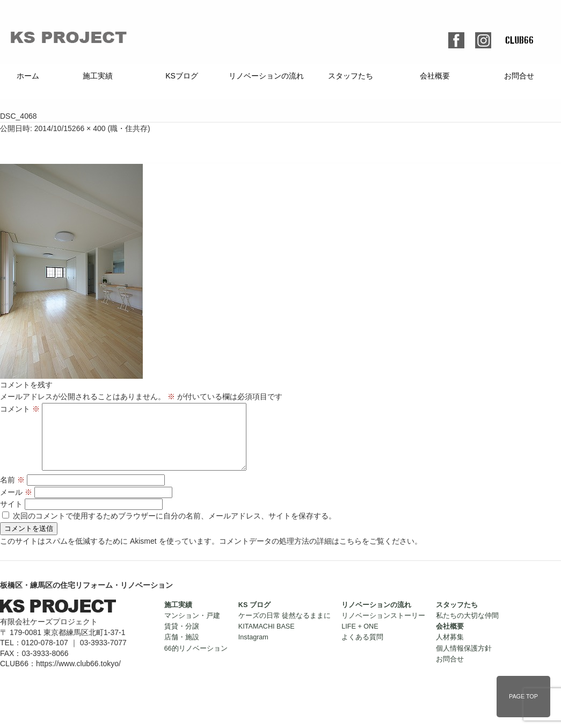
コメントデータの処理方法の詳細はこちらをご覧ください (317, 554)
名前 (12, 493)
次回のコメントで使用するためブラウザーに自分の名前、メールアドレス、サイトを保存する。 (174, 529)
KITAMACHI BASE (267, 639)
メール (16, 505)
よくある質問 (362, 650)
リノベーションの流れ (266, 76)
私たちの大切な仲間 (467, 629)
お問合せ (519, 76)
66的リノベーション (196, 661)
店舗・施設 (182, 650)
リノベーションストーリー (383, 629)
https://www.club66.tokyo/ (78, 676)
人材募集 (450, 650)
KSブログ (182, 76)
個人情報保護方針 (464, 661)
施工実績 (98, 76)
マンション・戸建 (192, 629)
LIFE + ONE (360, 639)
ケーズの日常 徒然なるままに (285, 629)
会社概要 (435, 76)
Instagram (253, 650)
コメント (20, 409)
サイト (11, 517)
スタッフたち (351, 76)
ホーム (28, 76)
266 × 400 (89, 128)
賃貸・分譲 (182, 639)
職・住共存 (129, 128)
